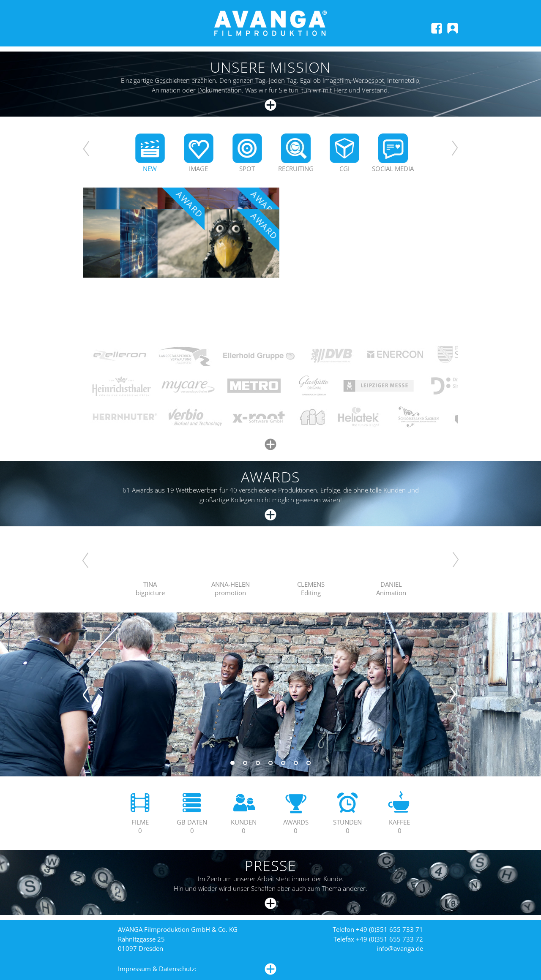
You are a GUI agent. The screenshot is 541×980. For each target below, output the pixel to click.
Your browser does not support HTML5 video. (150, 559)
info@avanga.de (400, 948)
